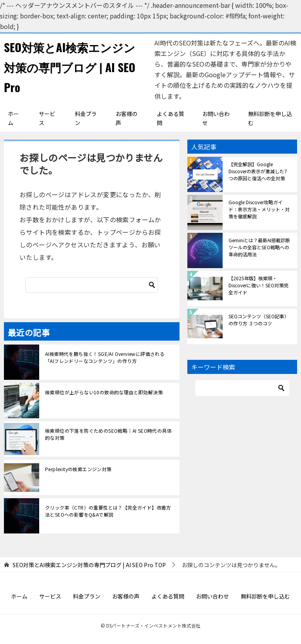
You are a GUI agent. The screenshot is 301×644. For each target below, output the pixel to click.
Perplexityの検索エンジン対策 (78, 469)
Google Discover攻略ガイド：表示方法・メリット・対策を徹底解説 (259, 209)
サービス (47, 118)
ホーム (13, 118)
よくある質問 (170, 118)
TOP (89, 565)
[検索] (92, 285)
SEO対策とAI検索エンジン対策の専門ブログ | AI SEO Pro (72, 67)
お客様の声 (127, 118)
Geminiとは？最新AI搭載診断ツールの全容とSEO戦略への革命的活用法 (259, 247)
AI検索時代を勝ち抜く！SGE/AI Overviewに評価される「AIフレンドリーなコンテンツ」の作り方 (105, 357)
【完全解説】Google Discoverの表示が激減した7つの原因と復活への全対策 (258, 171)
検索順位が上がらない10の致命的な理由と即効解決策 (104, 392)
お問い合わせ (216, 118)
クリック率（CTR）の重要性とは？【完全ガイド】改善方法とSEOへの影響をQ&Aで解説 (108, 511)
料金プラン (86, 118)
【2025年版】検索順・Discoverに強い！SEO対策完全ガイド (258, 285)
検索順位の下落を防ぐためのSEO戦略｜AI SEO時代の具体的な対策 (108, 434)
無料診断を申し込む (270, 118)
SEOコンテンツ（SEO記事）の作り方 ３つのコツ (259, 320)
